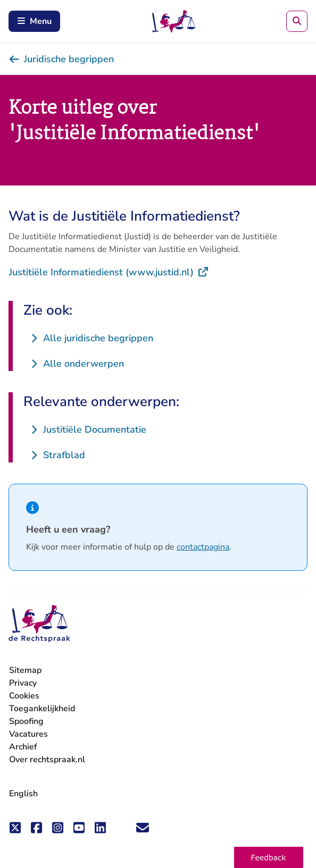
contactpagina (203, 547)
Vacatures (28, 734)
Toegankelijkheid (42, 709)
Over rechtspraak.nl (47, 760)
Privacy (23, 683)
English (23, 794)
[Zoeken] (297, 21)
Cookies (24, 696)
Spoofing (26, 721)
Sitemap (25, 670)
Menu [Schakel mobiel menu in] (34, 21)
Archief (23, 747)
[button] (269, 857)
